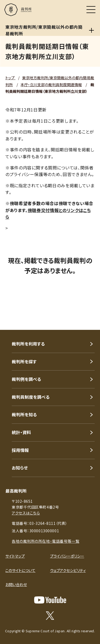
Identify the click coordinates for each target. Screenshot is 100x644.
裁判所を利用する (28, 344)
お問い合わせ (16, 584)
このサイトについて (20, 570)
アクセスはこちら (26, 513)
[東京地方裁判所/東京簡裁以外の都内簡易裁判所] (91, 30)
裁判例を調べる (26, 379)
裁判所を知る (24, 414)
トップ (10, 78)
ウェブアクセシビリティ (68, 570)
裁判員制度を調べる (31, 397)
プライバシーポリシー (67, 556)
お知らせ (20, 468)
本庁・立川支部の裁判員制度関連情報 (51, 85)
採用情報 (20, 450)
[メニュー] (91, 10)
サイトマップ (15, 556)
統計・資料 (21, 432)
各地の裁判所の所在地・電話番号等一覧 (45, 541)
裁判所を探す (24, 362)
